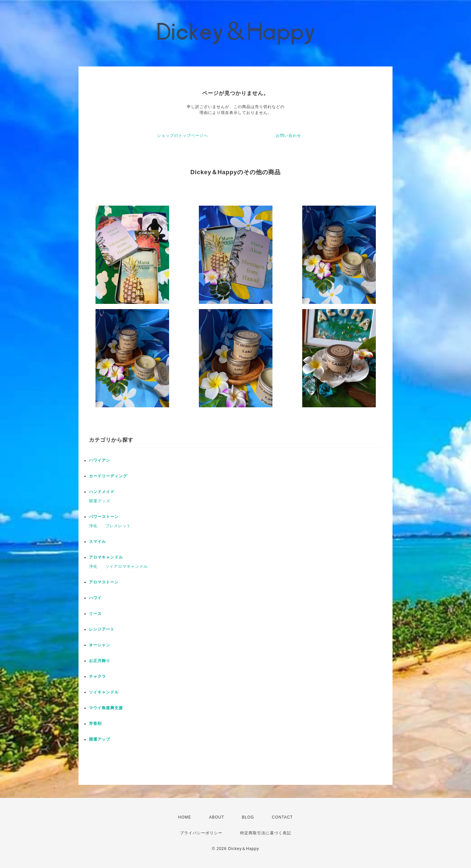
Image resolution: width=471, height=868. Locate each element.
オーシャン (100, 645)
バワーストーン (104, 517)
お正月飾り (100, 661)
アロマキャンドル (106, 557)
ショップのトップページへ (183, 136)
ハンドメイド (102, 492)
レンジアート (102, 629)
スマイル (97, 542)
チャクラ (97, 676)
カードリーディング (108, 476)
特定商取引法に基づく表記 (266, 833)
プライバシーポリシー (201, 833)
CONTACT (282, 817)
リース (95, 614)
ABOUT (217, 817)
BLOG (248, 817)
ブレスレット (118, 526)
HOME (185, 817)
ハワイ (95, 598)
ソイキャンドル (104, 692)
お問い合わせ (288, 136)
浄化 (93, 526)
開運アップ (100, 739)
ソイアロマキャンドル (127, 566)
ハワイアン (100, 460)
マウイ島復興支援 (106, 708)
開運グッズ (100, 501)
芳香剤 (95, 724)
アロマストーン (104, 582)
